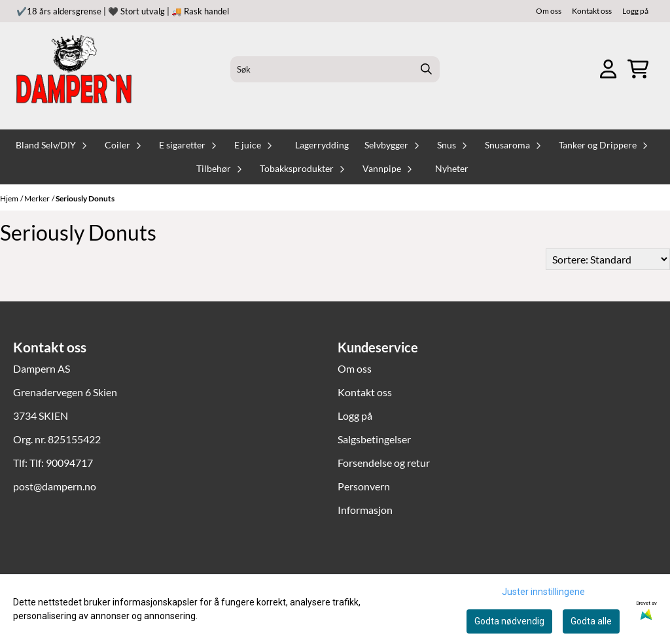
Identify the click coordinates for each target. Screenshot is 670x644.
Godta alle (591, 621)
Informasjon (365, 510)
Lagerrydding (322, 145)
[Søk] (335, 69)
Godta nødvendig (509, 621)
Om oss (549, 11)
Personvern (364, 486)
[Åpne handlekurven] (638, 69)
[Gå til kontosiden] (608, 69)
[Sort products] (608, 259)
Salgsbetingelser (374, 439)
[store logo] (74, 69)
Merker (37, 198)
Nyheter (452, 169)
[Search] (427, 69)
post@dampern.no (55, 486)
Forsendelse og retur (384, 463)
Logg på (635, 11)
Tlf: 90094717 (61, 463)
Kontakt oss (592, 11)
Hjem (9, 198)
